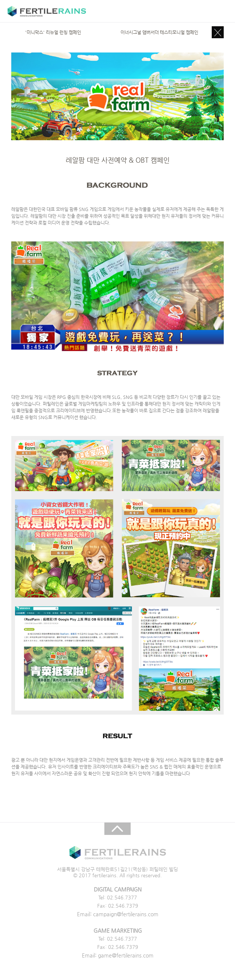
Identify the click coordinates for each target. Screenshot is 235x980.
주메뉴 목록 (221, 11)
